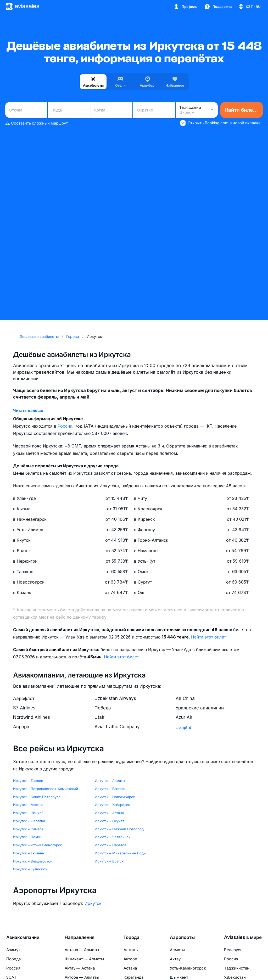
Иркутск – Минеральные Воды (121, 853)
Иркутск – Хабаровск (112, 805)
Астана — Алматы (82, 950)
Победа (13, 959)
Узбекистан (235, 977)
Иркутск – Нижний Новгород (119, 829)
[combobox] (26, 110)
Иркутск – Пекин (27, 837)
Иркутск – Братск (109, 861)
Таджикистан (237, 968)
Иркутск (93, 903)
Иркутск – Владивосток (33, 861)
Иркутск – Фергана (29, 821)
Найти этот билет (208, 637)
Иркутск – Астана (109, 813)
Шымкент (179, 977)
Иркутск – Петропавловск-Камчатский (46, 789)
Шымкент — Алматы (84, 959)
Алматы (131, 950)
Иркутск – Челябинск (113, 837)
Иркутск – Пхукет (109, 821)
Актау (175, 959)
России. (66, 426)
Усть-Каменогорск (188, 968)
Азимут (13, 950)
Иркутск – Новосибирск (115, 797)
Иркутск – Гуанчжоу (30, 869)
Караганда (133, 977)
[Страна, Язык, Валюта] (249, 7)
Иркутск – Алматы (110, 781)
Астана (130, 968)
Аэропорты (182, 937)
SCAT (11, 977)
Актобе (130, 959)
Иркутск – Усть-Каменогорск (37, 845)
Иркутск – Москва (28, 805)
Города (132, 937)
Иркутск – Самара (28, 829)
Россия (13, 968)
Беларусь (233, 950)
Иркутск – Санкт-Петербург (37, 797)
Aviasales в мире (243, 937)
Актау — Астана (80, 968)
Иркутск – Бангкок (110, 789)
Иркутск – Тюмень (29, 853)
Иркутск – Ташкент (29, 781)
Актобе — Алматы (82, 977)
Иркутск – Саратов (110, 845)
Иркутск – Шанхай (28, 813)
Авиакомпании (23, 937)
